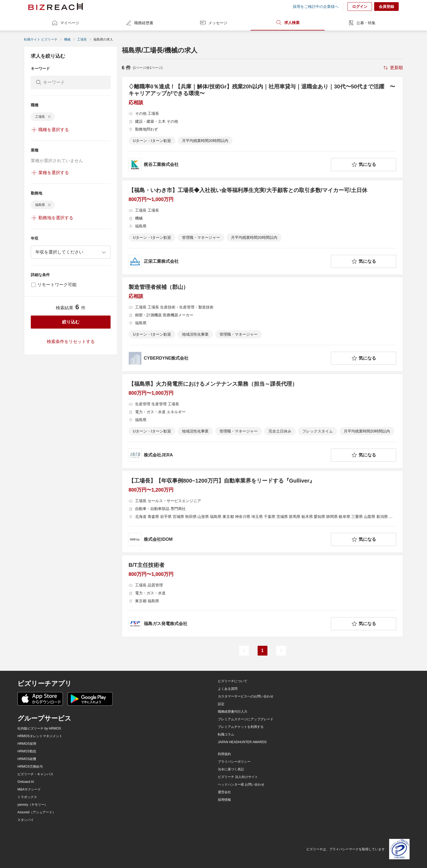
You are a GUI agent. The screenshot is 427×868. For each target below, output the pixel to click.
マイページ (65, 23)
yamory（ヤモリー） (33, 805)
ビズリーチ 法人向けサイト (238, 777)
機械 (67, 39)
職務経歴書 (139, 23)
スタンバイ (26, 820)
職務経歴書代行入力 (233, 712)
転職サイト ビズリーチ (41, 39)
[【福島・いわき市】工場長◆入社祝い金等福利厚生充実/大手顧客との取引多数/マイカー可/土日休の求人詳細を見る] (262, 227)
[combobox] (71, 252)
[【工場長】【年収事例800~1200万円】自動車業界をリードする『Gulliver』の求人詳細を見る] (262, 512)
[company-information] (229, 165)
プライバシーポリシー (234, 762)
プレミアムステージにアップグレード (246, 719)
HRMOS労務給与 (30, 767)
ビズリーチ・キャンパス (35, 774)
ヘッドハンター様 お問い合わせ (241, 784)
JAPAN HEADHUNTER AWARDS (242, 742)
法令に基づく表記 (231, 769)
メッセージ (213, 23)
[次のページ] (281, 651)
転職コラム (226, 734)
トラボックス (27, 797)
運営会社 (224, 792)
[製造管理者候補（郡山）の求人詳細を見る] (262, 324)
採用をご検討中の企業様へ (316, 7)
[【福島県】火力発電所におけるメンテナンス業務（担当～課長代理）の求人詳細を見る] (262, 421)
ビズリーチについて (233, 681)
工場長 (82, 39)
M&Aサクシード (29, 789)
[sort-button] (393, 68)
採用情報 (224, 800)
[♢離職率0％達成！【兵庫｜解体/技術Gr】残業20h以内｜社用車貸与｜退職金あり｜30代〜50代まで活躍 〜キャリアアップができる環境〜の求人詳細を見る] (262, 127)
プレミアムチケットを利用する (241, 727)
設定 (221, 704)
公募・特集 (362, 23)
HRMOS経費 (27, 759)
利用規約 (224, 754)
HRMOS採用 (27, 744)
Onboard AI (26, 782)
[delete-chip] (49, 117)
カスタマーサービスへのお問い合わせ (246, 696)
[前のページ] (244, 651)
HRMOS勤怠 (27, 751)
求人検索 (288, 23)
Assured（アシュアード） (36, 812)
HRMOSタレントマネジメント (40, 736)
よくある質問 (228, 689)
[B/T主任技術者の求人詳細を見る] (262, 596)
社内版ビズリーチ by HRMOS (39, 728)
